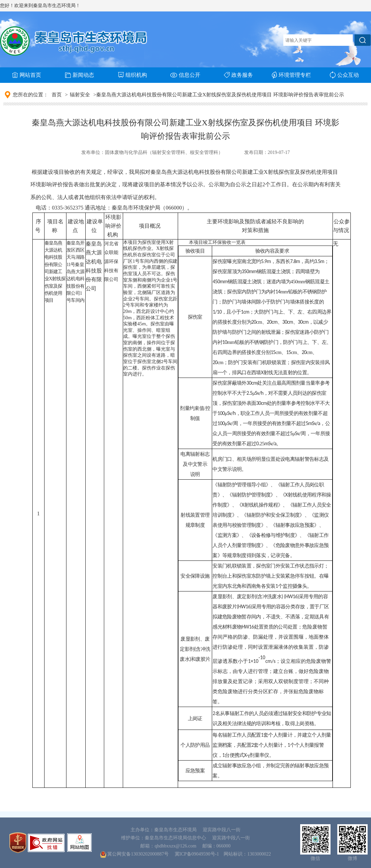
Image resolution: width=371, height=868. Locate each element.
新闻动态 (80, 75)
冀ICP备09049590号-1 (197, 854)
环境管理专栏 (291, 75)
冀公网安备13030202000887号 (138, 854)
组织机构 (133, 75)
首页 (57, 95)
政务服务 (238, 75)
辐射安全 (80, 95)
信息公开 (185, 75)
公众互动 (344, 75)
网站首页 (27, 75)
